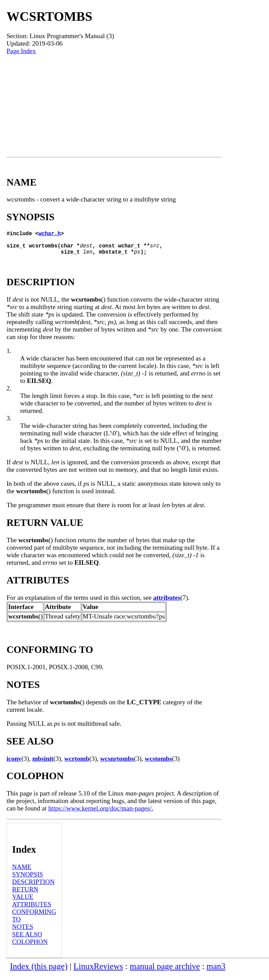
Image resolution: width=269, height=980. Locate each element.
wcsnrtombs (117, 764)
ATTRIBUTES (32, 910)
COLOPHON (30, 947)
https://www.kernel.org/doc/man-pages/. (101, 814)
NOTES (23, 932)
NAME (22, 872)
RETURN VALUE (25, 898)
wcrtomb (77, 764)
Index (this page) (39, 972)
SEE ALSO (27, 940)
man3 (216, 972)
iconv (14, 764)
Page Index (21, 51)
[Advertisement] (114, 106)
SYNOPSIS (28, 880)
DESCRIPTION (34, 887)
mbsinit (43, 764)
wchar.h (50, 235)
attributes (167, 603)
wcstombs (158, 764)
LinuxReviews (98, 972)
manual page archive (165, 972)
